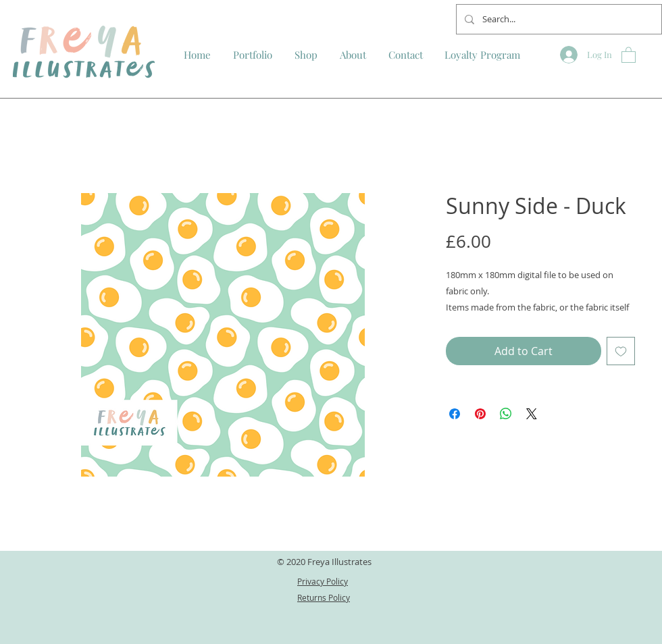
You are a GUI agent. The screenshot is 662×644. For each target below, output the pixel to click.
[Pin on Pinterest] (480, 414)
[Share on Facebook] (455, 414)
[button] (629, 54)
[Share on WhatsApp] (506, 414)
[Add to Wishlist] (621, 351)
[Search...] (558, 19)
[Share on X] (532, 414)
